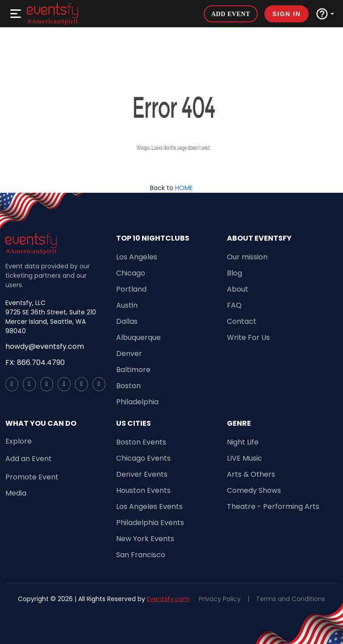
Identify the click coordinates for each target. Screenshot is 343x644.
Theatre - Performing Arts (273, 506)
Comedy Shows (254, 490)
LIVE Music (245, 458)
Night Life (243, 442)
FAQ (234, 305)
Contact (242, 321)
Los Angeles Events (149, 506)
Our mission (247, 257)
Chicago (131, 273)
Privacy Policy (220, 599)
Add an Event (29, 459)
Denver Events (142, 474)
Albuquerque (138, 337)
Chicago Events (143, 458)
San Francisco (141, 555)
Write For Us (248, 337)
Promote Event (32, 477)
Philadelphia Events (150, 523)
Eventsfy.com (168, 599)
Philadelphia (137, 402)
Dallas (127, 321)
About (238, 289)
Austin (127, 305)
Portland (131, 289)
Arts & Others (251, 474)
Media (16, 493)
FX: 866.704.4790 (35, 362)
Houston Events (143, 490)
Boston (128, 386)
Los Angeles (137, 257)
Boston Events (141, 442)
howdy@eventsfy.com (45, 346)
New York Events (145, 539)
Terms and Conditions (291, 599)
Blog (234, 273)
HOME (184, 188)
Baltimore (133, 370)
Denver (129, 354)
